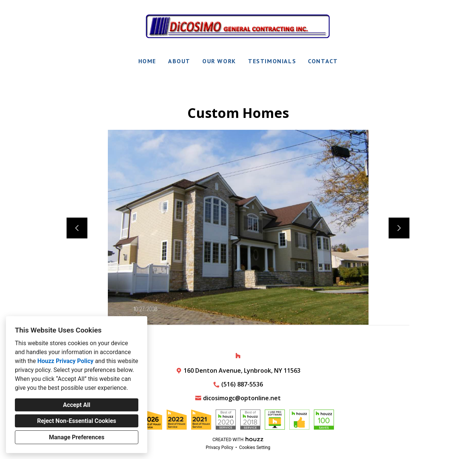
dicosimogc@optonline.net (242, 398)
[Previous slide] (77, 228)
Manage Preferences (76, 437)
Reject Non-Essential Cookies (77, 421)
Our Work (219, 61)
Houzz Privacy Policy (65, 361)
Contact (323, 61)
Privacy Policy (219, 447)
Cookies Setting (255, 447)
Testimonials (272, 61)
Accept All (77, 405)
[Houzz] (238, 356)
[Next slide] (399, 228)
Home (147, 61)
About (179, 61)
